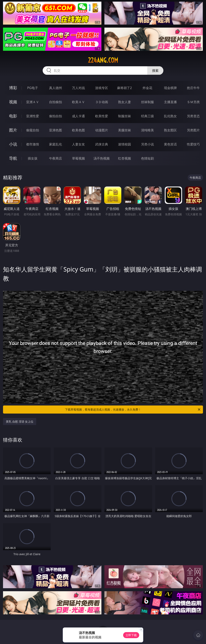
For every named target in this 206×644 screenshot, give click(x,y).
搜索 (155, 71)
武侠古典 (102, 144)
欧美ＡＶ (78, 102)
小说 (13, 144)
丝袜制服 (147, 102)
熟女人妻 (125, 102)
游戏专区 (102, 88)
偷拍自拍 (56, 116)
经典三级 (147, 116)
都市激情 (33, 144)
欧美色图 (78, 130)
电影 (13, 116)
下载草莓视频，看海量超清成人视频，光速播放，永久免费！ (133, 410)
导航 (13, 158)
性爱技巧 (193, 144)
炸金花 (147, 88)
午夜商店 (56, 158)
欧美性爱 (102, 116)
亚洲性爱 (33, 116)
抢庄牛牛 (193, 88)
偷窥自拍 (33, 130)
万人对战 (78, 88)
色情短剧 (147, 158)
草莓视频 (78, 158)
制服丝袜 (125, 116)
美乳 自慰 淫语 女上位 (20, 422)
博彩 (13, 88)
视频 (13, 102)
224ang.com (103, 60)
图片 (13, 130)
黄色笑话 (170, 144)
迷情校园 (125, 144)
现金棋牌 (170, 88)
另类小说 (147, 144)
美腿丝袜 (125, 130)
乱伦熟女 (170, 116)
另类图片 (193, 130)
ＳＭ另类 (193, 102)
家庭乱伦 (56, 144)
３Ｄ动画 (102, 102)
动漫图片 (102, 130)
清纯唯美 (147, 130)
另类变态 (193, 116)
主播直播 (170, 102)
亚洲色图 (56, 130)
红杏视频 (125, 158)
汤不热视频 (102, 158)
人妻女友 (78, 144)
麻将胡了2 (124, 88)
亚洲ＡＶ (33, 102)
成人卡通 (78, 116)
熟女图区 (170, 130)
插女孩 (33, 158)
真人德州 (56, 88)
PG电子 (32, 88)
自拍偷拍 (56, 102)
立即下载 (131, 635)
